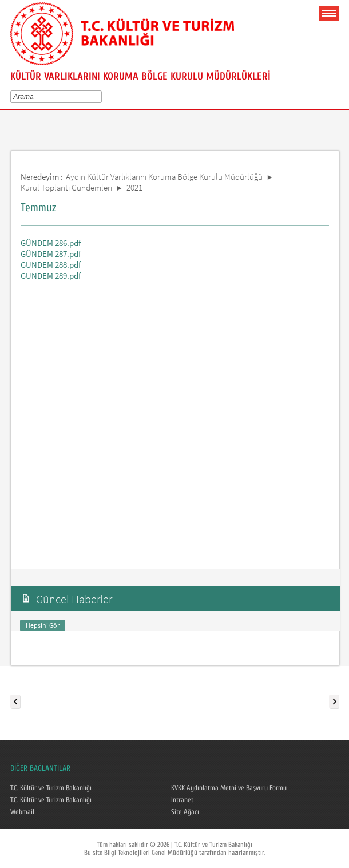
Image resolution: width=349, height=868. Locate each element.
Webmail (22, 812)
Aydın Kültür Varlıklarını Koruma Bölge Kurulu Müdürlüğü (164, 177)
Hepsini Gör (43, 625)
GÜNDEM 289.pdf (51, 276)
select (101, 97)
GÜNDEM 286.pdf (51, 243)
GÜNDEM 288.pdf (51, 265)
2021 (134, 187)
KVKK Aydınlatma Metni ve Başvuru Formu (229, 788)
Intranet (182, 800)
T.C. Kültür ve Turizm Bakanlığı (51, 788)
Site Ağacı (185, 812)
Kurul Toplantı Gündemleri (66, 187)
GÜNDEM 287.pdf (51, 254)
